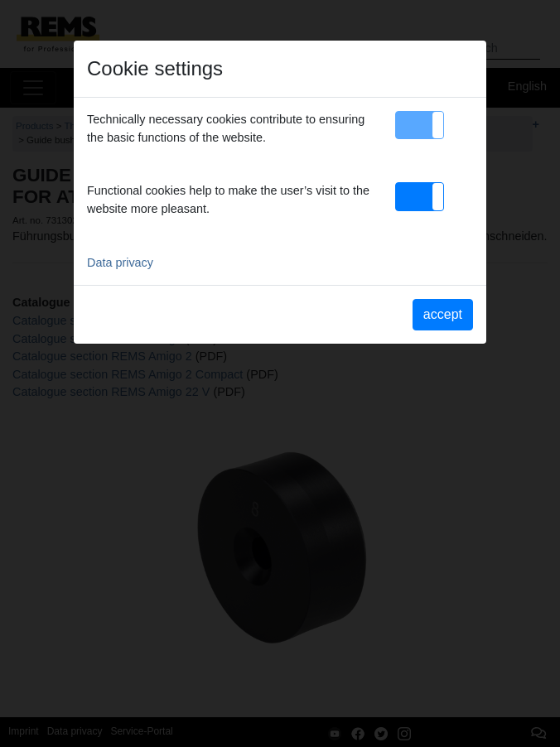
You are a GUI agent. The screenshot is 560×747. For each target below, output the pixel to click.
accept (443, 314)
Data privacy (120, 263)
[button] (420, 125)
